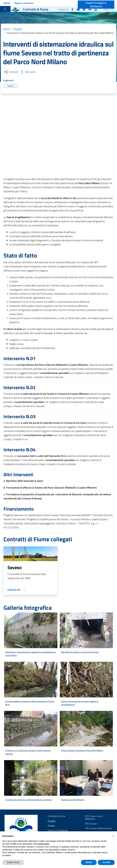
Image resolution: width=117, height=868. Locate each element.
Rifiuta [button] (89, 862)
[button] (113, 836)
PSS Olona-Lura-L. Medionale (94, 817)
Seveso (10, 85)
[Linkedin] (95, 9)
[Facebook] (71, 9)
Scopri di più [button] (13, 862)
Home (6, 29)
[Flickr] (89, 9)
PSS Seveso (91, 824)
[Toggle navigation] (5, 9)
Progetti (18, 29)
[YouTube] (77, 9)
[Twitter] (83, 9)
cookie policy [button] (43, 844)
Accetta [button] (106, 862)
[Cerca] (112, 9)
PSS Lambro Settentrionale (98, 828)
